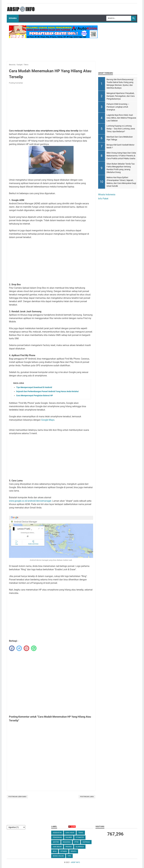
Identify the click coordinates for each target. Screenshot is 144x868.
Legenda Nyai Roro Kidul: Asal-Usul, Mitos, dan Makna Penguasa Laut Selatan (121, 118)
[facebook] (12, 648)
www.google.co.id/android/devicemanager (30, 501)
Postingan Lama (87, 797)
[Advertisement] (51, 107)
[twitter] (19, 648)
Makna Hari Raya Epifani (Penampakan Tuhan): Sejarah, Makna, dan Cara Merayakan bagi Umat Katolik (121, 182)
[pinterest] (26, 648)
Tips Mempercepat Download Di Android (34, 387)
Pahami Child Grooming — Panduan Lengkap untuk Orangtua (118, 107)
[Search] (119, 18)
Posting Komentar (16, 83)
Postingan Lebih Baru (17, 797)
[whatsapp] (34, 648)
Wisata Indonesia (107, 195)
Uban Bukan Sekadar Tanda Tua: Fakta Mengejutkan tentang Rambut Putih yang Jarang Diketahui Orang (121, 168)
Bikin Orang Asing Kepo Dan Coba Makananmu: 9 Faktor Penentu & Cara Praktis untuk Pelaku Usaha (121, 156)
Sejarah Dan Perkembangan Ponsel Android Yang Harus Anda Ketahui (47, 391)
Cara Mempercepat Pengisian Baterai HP (35, 395)
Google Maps (48, 420)
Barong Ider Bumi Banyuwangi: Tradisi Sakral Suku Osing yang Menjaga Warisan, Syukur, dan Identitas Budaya (120, 84)
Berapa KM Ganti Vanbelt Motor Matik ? (121, 146)
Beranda (13, 18)
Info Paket (103, 199)
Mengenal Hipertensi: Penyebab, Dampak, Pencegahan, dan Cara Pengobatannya (121, 96)
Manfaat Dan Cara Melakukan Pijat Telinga (120, 138)
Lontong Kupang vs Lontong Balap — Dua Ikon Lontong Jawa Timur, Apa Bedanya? (121, 129)
